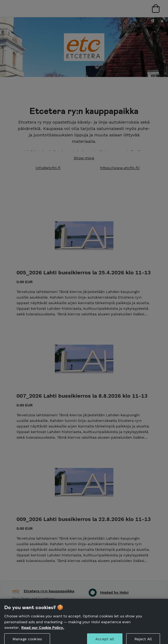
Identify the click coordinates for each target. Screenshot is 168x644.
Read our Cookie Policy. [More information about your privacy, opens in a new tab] (43, 630)
